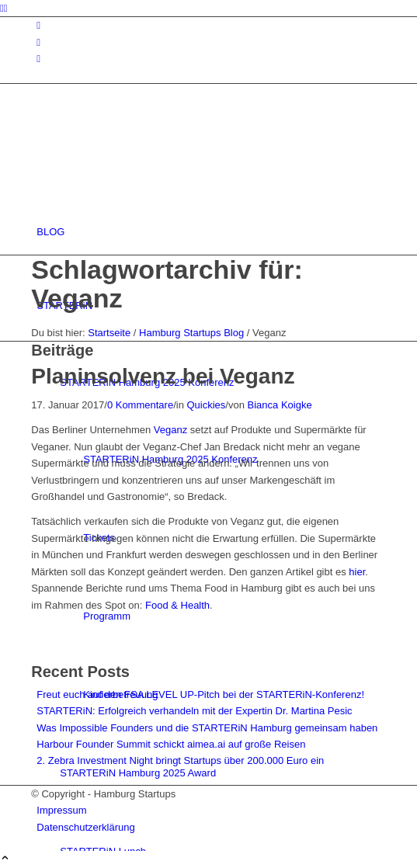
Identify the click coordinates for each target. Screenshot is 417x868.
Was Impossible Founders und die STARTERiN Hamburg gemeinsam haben (207, 728)
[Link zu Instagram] (38, 25)
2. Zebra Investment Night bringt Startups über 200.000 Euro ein (180, 760)
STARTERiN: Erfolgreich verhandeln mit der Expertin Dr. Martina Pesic (194, 711)
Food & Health (177, 605)
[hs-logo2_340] (148, 158)
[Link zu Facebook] (38, 42)
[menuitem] (211, 232)
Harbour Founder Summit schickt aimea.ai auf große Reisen (171, 744)
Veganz (170, 430)
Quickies (207, 405)
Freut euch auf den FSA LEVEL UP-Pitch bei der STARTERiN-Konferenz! (200, 694)
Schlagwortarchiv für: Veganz (167, 284)
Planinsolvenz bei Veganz (163, 376)
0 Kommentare (140, 405)
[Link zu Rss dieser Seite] (38, 59)
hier (357, 572)
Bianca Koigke (280, 405)
